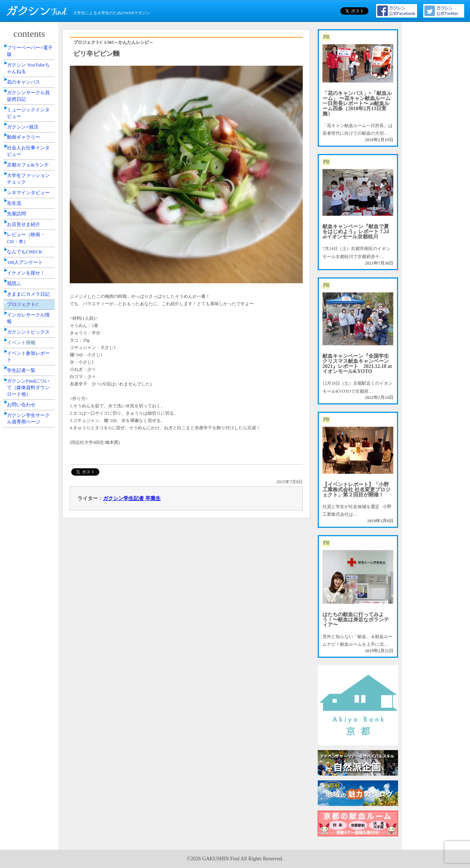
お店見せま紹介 (28, 318)
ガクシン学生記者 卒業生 (132, 498)
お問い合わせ (26, 596)
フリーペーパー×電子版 (32, 54)
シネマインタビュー (30, 265)
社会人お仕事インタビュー (30, 196)
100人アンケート (29, 375)
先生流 (19, 285)
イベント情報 (26, 510)
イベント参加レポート (30, 530)
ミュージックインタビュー (30, 140)
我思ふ (19, 407)
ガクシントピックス (30, 490)
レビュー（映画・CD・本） (30, 338)
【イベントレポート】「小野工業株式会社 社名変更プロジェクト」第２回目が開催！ (356, 490)
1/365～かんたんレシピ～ (129, 42)
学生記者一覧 (26, 549)
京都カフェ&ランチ (30, 219)
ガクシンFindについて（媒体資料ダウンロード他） (30, 572)
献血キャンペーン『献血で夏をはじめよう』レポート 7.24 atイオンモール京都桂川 (356, 232)
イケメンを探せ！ (30, 391)
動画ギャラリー (28, 176)
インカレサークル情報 (30, 467)
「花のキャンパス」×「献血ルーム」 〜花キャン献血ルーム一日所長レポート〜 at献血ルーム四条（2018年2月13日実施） (357, 103)
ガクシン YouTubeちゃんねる (30, 77)
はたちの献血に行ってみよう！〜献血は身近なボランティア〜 (356, 620)
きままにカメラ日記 (30, 427)
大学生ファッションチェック (30, 242)
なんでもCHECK (29, 358)
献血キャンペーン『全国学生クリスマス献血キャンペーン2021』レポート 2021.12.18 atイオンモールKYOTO (357, 364)
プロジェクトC (28, 447)
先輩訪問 (22, 302)
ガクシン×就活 (27, 160)
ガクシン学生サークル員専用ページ (30, 615)
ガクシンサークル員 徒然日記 (30, 117)
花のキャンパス (28, 97)
